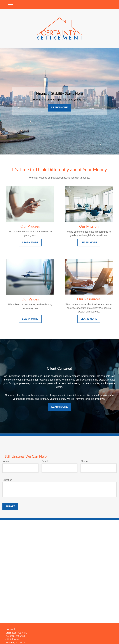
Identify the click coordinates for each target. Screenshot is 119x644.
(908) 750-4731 (19, 633)
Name (6, 461)
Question (7, 480)
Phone (84, 461)
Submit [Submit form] (10, 506)
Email (45, 461)
